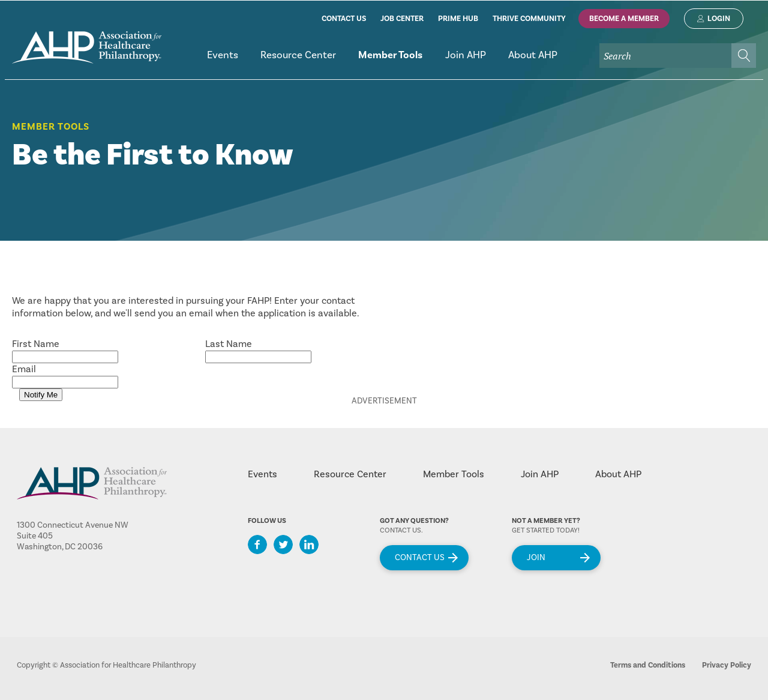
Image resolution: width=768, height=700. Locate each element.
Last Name (229, 344)
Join (536, 558)
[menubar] (476, 60)
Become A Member (624, 19)
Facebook (257, 545)
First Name (36, 344)
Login (719, 19)
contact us (344, 19)
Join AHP (540, 474)
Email (24, 369)
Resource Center (350, 474)
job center (402, 19)
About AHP (618, 474)
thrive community (529, 19)
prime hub (458, 19)
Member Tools (51, 127)
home (87, 47)
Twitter (283, 545)
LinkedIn (309, 545)
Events (262, 474)
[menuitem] (222, 60)
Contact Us (420, 558)
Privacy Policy (727, 665)
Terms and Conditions (648, 665)
